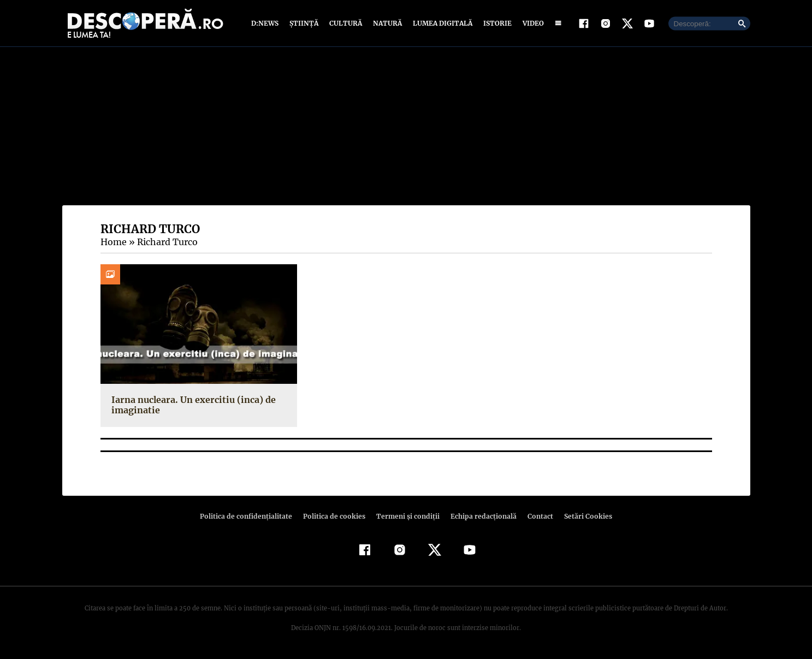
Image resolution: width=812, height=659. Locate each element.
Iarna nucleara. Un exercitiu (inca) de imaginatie (190, 405)
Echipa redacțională (481, 516)
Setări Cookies (583, 516)
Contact (536, 516)
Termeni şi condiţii (407, 516)
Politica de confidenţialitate (251, 516)
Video (531, 23)
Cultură (345, 23)
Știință (304, 23)
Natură (386, 23)
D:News (266, 23)
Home (113, 242)
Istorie (495, 23)
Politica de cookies (336, 516)
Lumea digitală (441, 23)
